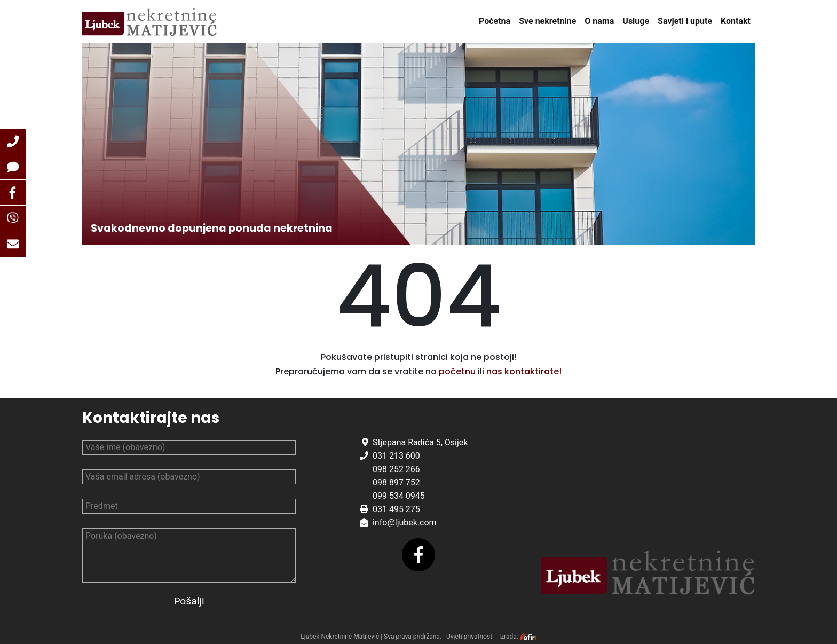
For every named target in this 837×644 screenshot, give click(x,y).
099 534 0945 (399, 496)
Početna (495, 21)
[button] (13, 142)
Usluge (636, 21)
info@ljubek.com (405, 523)
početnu (457, 371)
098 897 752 (396, 482)
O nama (599, 21)
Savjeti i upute (685, 21)
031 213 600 (396, 456)
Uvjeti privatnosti (470, 637)
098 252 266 (396, 469)
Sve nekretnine (547, 21)
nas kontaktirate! (524, 371)
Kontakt (736, 21)
